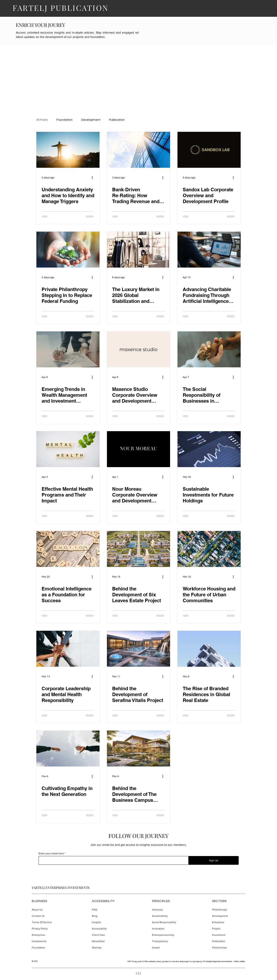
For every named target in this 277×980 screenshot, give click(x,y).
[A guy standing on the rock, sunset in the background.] (68, 150)
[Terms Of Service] (48, 922)
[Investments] (48, 941)
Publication (117, 120)
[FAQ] (108, 910)
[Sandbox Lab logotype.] (209, 150)
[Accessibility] (108, 929)
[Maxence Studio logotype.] (138, 349)
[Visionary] (168, 910)
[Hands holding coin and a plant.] (68, 250)
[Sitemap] (108, 948)
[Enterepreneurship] (168, 935)
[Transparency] (168, 941)
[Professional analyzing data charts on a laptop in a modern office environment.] (209, 250)
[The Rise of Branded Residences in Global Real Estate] (209, 649)
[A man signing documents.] (68, 349)
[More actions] (94, 178)
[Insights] (108, 922)
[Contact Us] (48, 916)
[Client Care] (108, 935)
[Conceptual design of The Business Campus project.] (138, 749)
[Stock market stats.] (209, 449)
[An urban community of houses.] (209, 549)
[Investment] (228, 935)
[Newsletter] (108, 941)
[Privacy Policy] (48, 929)
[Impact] (168, 948)
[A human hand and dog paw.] (209, 349)
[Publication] (228, 941)
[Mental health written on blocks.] (68, 449)
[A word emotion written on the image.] (68, 549)
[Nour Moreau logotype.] (138, 449)
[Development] (228, 916)
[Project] (228, 929)
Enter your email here (51, 853)
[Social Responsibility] (168, 922)
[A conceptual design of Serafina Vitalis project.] (138, 649)
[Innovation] (168, 929)
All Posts (42, 120)
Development (91, 120)
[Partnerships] (228, 948)
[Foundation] (48, 948)
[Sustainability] (168, 916)
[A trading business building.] (138, 150)
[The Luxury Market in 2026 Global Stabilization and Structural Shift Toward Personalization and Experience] (138, 250)
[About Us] (48, 910)
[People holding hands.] (68, 649)
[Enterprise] (228, 922)
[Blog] (108, 916)
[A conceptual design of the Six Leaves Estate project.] (138, 549)
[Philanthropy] (228, 910)
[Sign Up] (214, 860)
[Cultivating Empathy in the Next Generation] (68, 749)
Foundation (64, 120)
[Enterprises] (48, 935)
